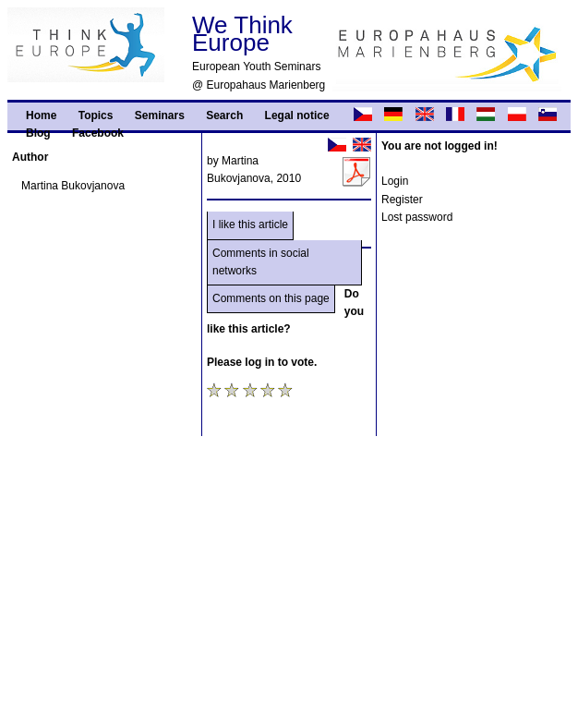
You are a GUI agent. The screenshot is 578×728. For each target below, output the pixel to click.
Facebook (98, 133)
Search (224, 115)
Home (41, 115)
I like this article (250, 224)
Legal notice (297, 115)
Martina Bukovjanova (73, 186)
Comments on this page (271, 298)
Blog (38, 133)
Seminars (160, 115)
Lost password (417, 217)
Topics (96, 115)
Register (402, 200)
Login (395, 181)
